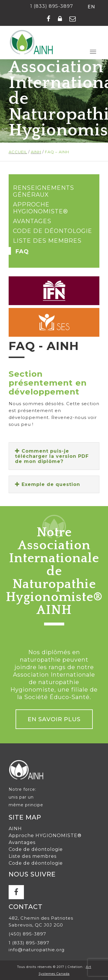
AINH (15, 829)
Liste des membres (47, 241)
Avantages (32, 221)
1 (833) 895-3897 (52, 6)
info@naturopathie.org (37, 950)
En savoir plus (54, 719)
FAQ (22, 251)
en (91, 7)
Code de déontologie (53, 231)
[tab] (54, 456)
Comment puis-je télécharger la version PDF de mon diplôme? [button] (52, 456)
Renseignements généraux (43, 191)
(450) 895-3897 (27, 934)
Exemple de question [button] (48, 484)
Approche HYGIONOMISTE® (40, 208)
